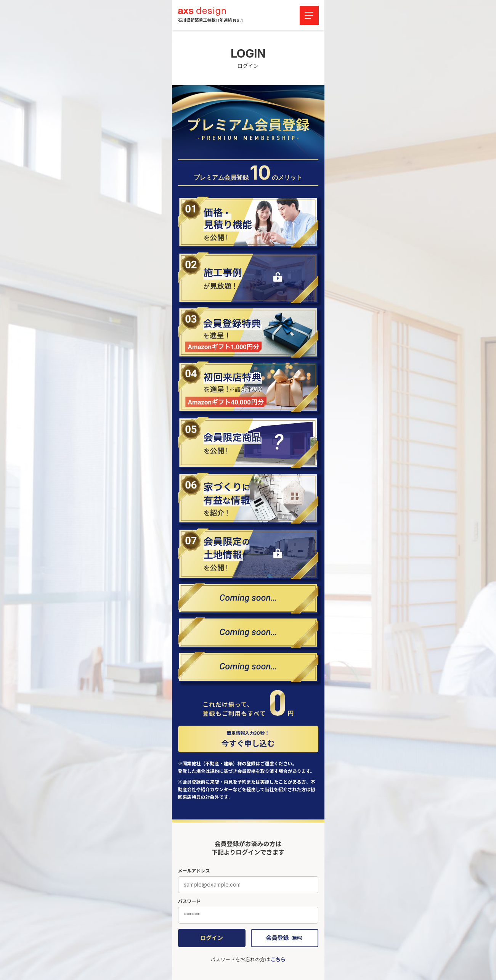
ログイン (212, 938)
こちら (278, 959)
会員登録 (284, 938)
